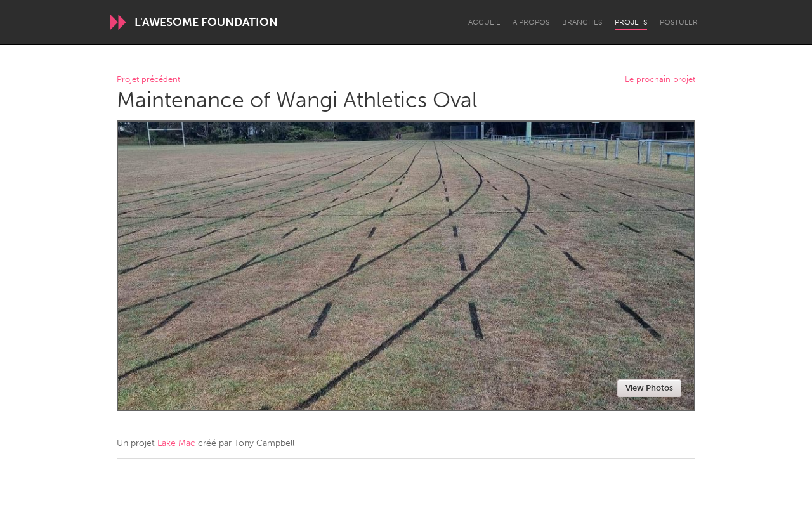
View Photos (649, 388)
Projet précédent (148, 80)
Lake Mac (176, 443)
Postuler (679, 22)
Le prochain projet (660, 80)
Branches (582, 22)
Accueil (484, 22)
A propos (531, 22)
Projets (631, 22)
